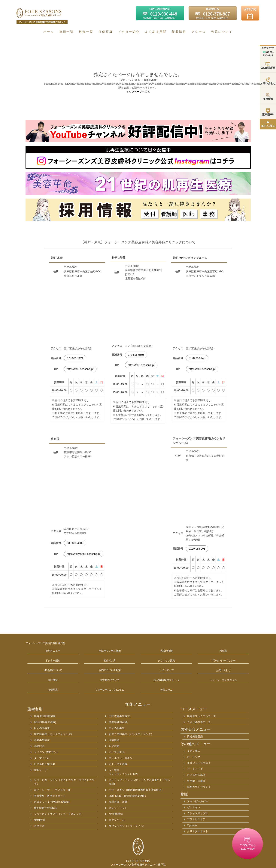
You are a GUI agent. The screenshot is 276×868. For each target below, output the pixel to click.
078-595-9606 (136, 355)
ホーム (49, 32)
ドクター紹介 (129, 32)
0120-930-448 (197, 358)
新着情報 (179, 32)
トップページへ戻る (138, 92)
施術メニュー (138, 704)
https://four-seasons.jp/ (80, 369)
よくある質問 (156, 32)
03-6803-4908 (75, 543)
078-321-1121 (75, 358)
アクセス (199, 32)
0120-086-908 (197, 549)
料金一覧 (86, 32)
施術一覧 (67, 32)
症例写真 (106, 32)
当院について (222, 32)
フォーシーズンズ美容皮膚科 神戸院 (45, 643)
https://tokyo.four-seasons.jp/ (84, 554)
